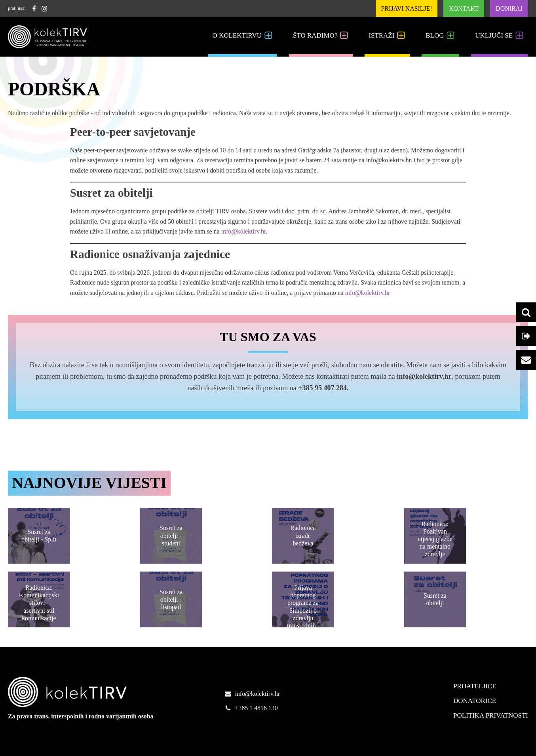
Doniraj (509, 9)
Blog (440, 36)
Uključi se (500, 36)
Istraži (387, 36)
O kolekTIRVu (243, 36)
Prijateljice (475, 686)
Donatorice (475, 701)
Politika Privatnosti (491, 715)
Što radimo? (321, 36)
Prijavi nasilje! (407, 9)
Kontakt (464, 9)
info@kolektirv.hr (244, 231)
